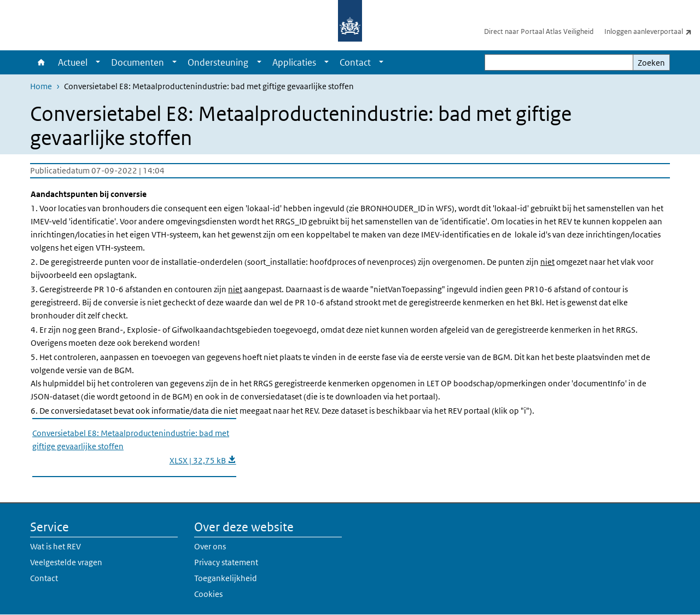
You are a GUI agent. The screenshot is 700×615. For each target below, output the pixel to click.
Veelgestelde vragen (66, 562)
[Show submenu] (98, 62)
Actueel (73, 62)
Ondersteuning (218, 62)
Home (41, 62)
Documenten (138, 62)
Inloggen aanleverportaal (652, 31)
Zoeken (651, 63)
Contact (355, 62)
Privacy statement (226, 562)
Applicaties (294, 62)
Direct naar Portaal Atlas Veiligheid (539, 31)
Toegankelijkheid (226, 578)
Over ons (210, 546)
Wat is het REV (56, 546)
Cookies (208, 594)
